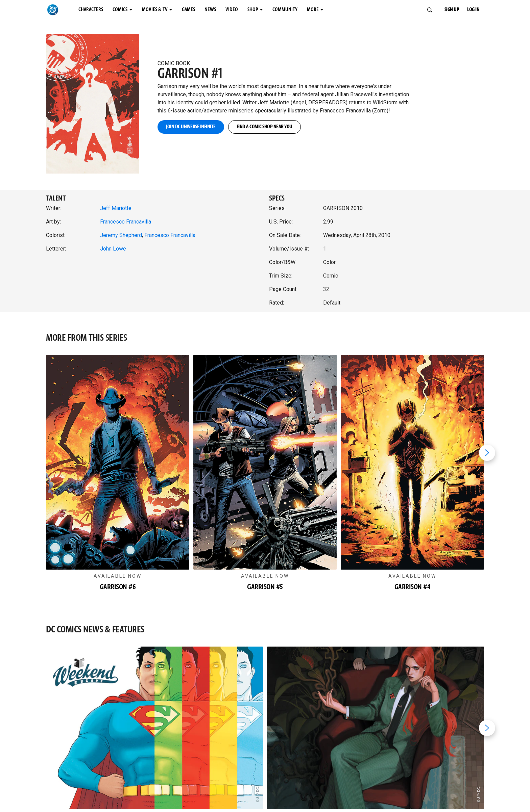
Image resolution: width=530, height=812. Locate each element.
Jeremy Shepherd (121, 235)
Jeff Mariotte (116, 208)
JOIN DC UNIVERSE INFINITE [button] (207, 127)
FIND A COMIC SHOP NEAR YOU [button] (315, 127)
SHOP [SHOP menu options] (313, 10)
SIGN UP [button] (447, 10)
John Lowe (113, 249)
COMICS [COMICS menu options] (140, 10)
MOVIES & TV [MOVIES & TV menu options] (186, 10)
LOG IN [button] (478, 10)
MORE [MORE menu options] (392, 10)
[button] (98, 97)
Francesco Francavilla (126, 222)
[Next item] (487, 453)
